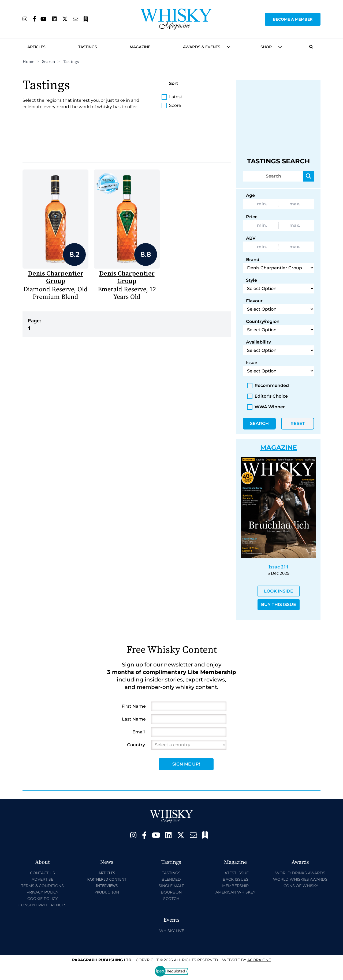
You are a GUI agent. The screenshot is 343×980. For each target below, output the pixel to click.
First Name (134, 706)
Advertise (42, 879)
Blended (171, 879)
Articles (36, 47)
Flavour (254, 301)
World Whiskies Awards (300, 879)
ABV (251, 238)
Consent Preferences (42, 905)
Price (252, 217)
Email (139, 732)
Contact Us (42, 873)
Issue (252, 363)
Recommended (268, 386)
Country (136, 745)
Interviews (107, 886)
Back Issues (236, 879)
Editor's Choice (267, 396)
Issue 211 (278, 567)
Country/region (263, 321)
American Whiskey (235, 892)
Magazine (140, 47)
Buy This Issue (279, 604)
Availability (258, 342)
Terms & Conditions (42, 886)
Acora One (259, 960)
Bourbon (171, 892)
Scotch (171, 899)
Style (251, 280)
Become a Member (293, 19)
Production (107, 892)
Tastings (88, 47)
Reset (298, 423)
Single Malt (171, 886)
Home (28, 62)
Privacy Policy (42, 892)
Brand (253, 260)
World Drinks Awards (300, 873)
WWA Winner (266, 407)
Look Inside (279, 591)
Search (49, 62)
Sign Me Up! (186, 764)
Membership (235, 886)
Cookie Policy (43, 899)
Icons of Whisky (300, 886)
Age (250, 195)
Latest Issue (236, 873)
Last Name (134, 719)
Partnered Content (107, 879)
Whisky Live (172, 931)
